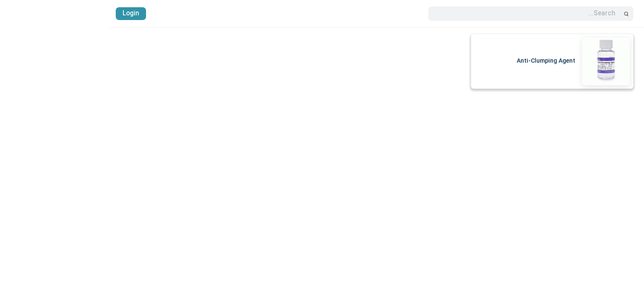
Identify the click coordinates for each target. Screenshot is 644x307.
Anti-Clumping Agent (437, 61)
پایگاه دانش (620, 207)
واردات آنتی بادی (614, 191)
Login (22, 14)
